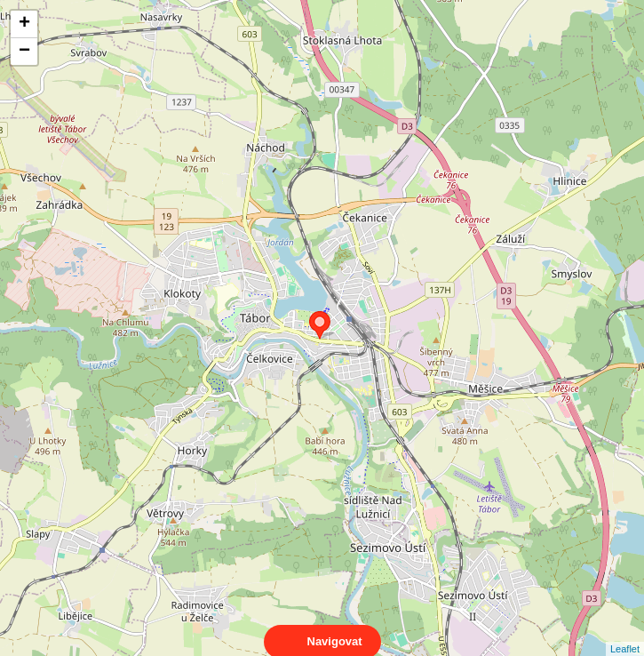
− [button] (24, 52)
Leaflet (625, 633)
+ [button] (24, 24)
